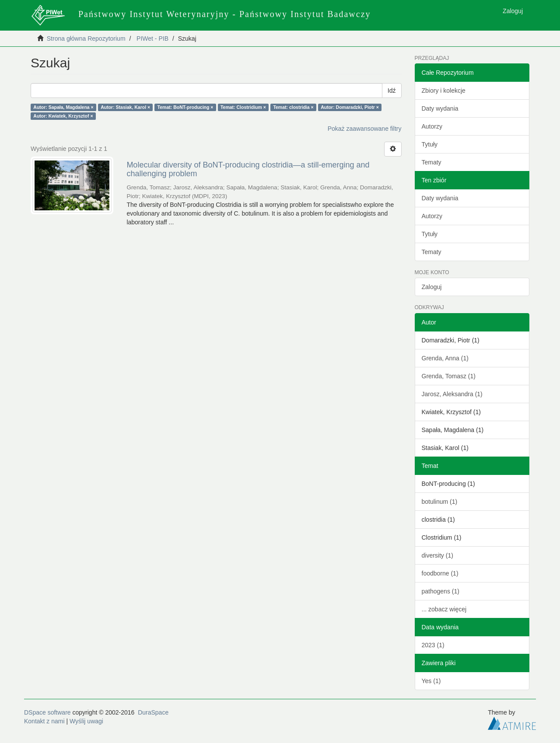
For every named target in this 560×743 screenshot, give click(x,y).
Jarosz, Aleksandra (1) (452, 394)
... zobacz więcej (444, 609)
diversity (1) (437, 555)
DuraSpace (153, 712)
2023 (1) (433, 645)
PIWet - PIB (152, 38)
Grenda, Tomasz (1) (449, 376)
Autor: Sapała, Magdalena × (63, 107)
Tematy (432, 162)
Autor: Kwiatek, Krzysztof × (63, 116)
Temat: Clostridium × (243, 107)
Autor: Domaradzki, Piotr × (350, 107)
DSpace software (47, 712)
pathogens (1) (441, 591)
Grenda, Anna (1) (445, 358)
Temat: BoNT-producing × (185, 107)
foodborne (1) (440, 573)
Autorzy (432, 126)
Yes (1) (431, 681)
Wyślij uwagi (86, 721)
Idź (392, 91)
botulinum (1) (440, 502)
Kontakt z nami (44, 721)
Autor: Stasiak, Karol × (125, 107)
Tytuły (430, 144)
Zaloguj (432, 287)
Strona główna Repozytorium (86, 38)
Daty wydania (440, 108)
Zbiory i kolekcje (444, 91)
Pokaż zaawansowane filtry (365, 129)
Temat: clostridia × (293, 107)
